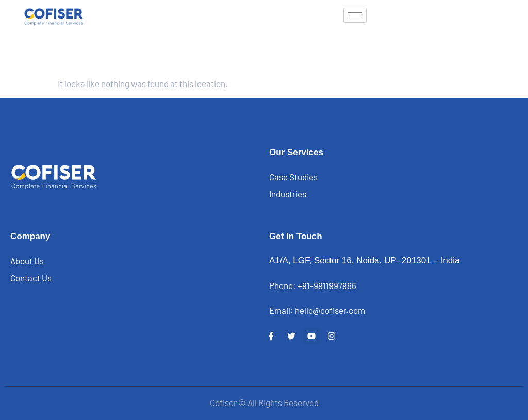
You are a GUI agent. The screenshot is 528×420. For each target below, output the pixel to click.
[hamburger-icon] (355, 15)
